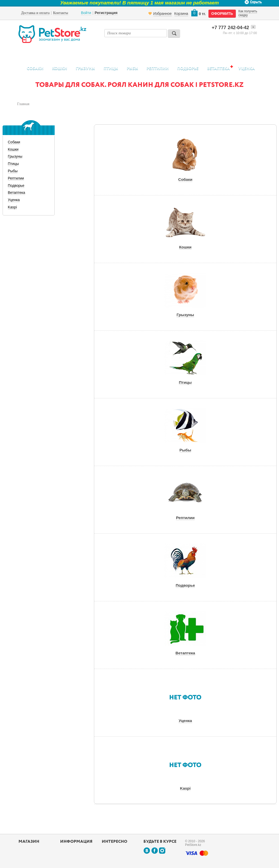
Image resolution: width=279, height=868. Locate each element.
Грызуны (85, 69)
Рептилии (158, 69)
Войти (86, 13)
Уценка (247, 69)
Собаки (35, 69)
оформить (222, 14)
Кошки (60, 69)
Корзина (181, 14)
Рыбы (132, 69)
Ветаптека (218, 68)
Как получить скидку (248, 13)
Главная (23, 104)
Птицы (111, 69)
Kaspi (12, 207)
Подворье (188, 69)
